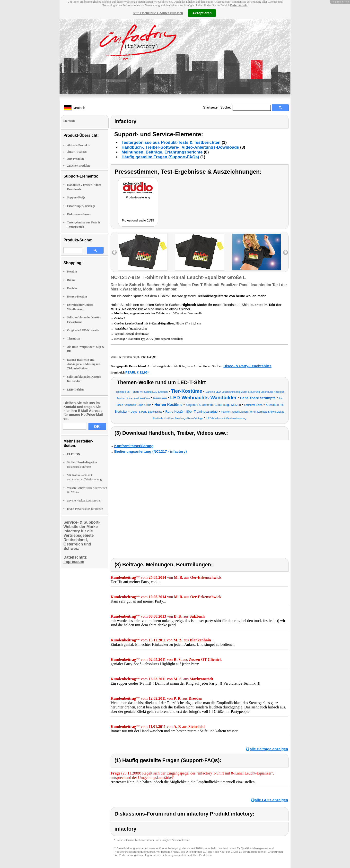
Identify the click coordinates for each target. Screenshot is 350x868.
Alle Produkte (76, 159)
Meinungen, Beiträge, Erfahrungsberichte (162, 152)
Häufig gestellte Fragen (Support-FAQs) (160, 157)
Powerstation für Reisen (85, 509)
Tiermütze (74, 339)
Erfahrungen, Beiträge (81, 206)
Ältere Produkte (77, 152)
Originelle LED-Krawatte (83, 330)
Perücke (72, 288)
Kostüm (72, 272)
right (285, 252)
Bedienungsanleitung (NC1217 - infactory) (150, 451)
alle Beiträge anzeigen (269, 749)
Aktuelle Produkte (79, 145)
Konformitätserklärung (134, 446)
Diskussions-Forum (79, 214)
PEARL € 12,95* (137, 372)
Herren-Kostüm (77, 297)
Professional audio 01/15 (138, 221)
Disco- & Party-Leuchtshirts (247, 366)
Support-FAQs (76, 197)
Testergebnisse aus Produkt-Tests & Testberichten (171, 142)
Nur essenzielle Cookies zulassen (158, 13)
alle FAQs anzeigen (271, 800)
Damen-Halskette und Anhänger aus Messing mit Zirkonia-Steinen (84, 364)
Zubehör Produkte (79, 166)
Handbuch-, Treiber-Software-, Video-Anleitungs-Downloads (180, 147)
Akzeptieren (202, 13)
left (114, 252)
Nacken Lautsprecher (84, 501)
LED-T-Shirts (76, 390)
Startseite (210, 107)
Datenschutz (239, 5)
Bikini (71, 280)
